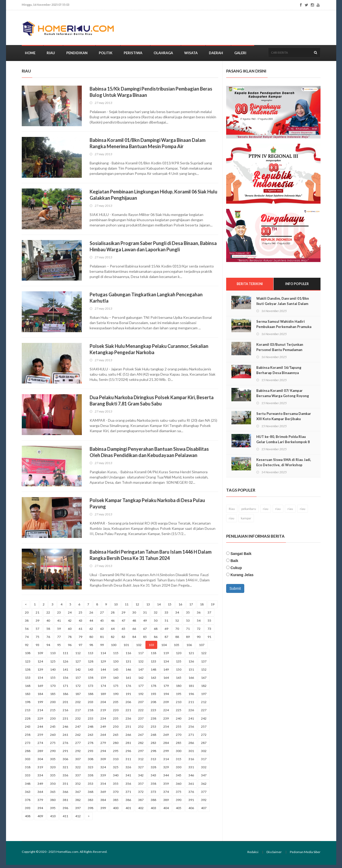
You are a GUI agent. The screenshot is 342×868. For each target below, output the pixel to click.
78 (70, 640)
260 (53, 738)
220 (116, 713)
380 (53, 803)
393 (28, 811)
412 (78, 819)
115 (116, 656)
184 (40, 697)
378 (28, 803)
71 (188, 632)
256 (191, 729)
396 (65, 811)
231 (65, 721)
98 (91, 648)
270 (179, 738)
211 (191, 705)
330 (179, 770)
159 (103, 680)
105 (177, 648)
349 (40, 786)
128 (91, 664)
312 (141, 762)
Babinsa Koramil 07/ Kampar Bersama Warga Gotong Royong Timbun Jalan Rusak (283, 399)
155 (53, 680)
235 (116, 721)
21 (37, 615)
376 (191, 795)
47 (123, 623)
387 (141, 803)
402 (141, 811)
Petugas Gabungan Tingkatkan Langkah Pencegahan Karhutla (146, 301)
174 (103, 689)
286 (191, 746)
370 (116, 795)
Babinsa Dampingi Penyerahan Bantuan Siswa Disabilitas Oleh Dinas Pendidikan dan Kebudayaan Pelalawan (149, 455)
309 (103, 762)
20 (27, 615)
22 (48, 615)
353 (91, 786)
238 (153, 721)
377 (204, 795)
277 (78, 746)
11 (127, 607)
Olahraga (163, 56)
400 (116, 811)
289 (40, 754)
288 (28, 754)
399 (103, 811)
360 (179, 786)
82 (113, 640)
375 (179, 795)
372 (141, 795)
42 (70, 623)
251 (128, 729)
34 (177, 615)
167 (204, 680)
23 (59, 615)
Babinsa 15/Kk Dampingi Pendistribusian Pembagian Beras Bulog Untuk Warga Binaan (151, 95)
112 (78, 656)
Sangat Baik (241, 557)
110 (53, 656)
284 (166, 746)
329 (166, 770)
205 (116, 705)
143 (91, 672)
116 (128, 656)
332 (204, 770)
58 (48, 632)
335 (53, 778)
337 (78, 778)
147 (141, 672)
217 (78, 713)
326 (128, 770)
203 (91, 705)
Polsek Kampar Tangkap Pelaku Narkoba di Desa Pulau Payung (147, 507)
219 (103, 713)
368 (91, 795)
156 (65, 680)
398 (91, 811)
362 (204, 786)
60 (70, 632)
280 (116, 746)
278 (91, 746)
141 (65, 672)
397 (78, 811)
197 (204, 697)
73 (209, 632)
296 (128, 754)
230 (53, 721)
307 (78, 762)
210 (179, 705)
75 (37, 640)
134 (166, 664)
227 (204, 713)
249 (103, 729)
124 (40, 664)
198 (28, 705)
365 (53, 795)
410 (53, 819)
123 (28, 664)
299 (166, 754)
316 (191, 762)
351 (65, 786)
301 (191, 754)
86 (156, 640)
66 (134, 632)
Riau (51, 56)
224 (166, 713)
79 (80, 640)
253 (153, 729)
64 (113, 632)
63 (102, 632)
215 (53, 713)
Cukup (236, 571)
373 (153, 795)
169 (40, 689)
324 (103, 770)
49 (145, 623)
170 (53, 689)
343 (153, 778)
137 (204, 664)
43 (80, 623)
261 (65, 738)
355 (116, 786)
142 (78, 672)
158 (91, 680)
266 (128, 738)
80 (91, 640)
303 (28, 762)
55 (209, 623)
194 (166, 697)
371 (128, 795)
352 (78, 786)
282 (141, 746)
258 (28, 738)
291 (65, 754)
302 (204, 754)
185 (53, 697)
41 (59, 623)
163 (153, 680)
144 (103, 672)
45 (102, 623)
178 (153, 689)
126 (65, 664)
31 (145, 615)
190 (116, 697)
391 (191, 803)
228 (28, 721)
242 (204, 721)
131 (128, 664)
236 (128, 721)
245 (53, 729)
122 (204, 656)
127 (78, 664)
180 (179, 689)
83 (123, 640)
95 (59, 648)
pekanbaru (249, 512)
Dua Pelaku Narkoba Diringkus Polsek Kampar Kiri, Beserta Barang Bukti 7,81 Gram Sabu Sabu (152, 404)
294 (103, 754)
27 (102, 615)
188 (91, 697)
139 (40, 672)
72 (199, 632)
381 (65, 803)
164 (166, 680)
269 (166, 738)
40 (48, 623)
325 (116, 770)
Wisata (191, 56)
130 (116, 664)
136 (191, 664)
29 (123, 615)
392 (204, 803)
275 (53, 746)
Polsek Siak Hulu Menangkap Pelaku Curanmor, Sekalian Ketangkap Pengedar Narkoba (149, 352)
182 (204, 689)
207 (141, 705)
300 (179, 754)
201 (65, 705)
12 (137, 607)
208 (153, 705)
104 (164, 648)
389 (166, 803)
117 (141, 656)
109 (40, 656)
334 (40, 778)
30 (134, 615)
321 (65, 770)
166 (191, 680)
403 (153, 811)
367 (78, 795)
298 (153, 754)
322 (78, 770)
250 (116, 729)
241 (191, 721)
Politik (106, 56)
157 (78, 680)
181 (191, 689)
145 (116, 672)
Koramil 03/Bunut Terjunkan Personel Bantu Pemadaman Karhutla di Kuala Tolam (280, 353)
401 (128, 811)
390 (179, 803)
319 (40, 770)
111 (65, 656)
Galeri (240, 56)
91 (209, 640)
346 (191, 778)
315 (179, 762)
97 (80, 648)
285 (179, 746)
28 (113, 615)
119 (166, 656)
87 (166, 640)
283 (153, 746)
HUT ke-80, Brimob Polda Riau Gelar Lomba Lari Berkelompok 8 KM (283, 445)
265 (116, 738)
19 (213, 607)
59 (59, 632)
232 (78, 721)
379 (40, 803)
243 (28, 729)
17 (191, 607)
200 (53, 705)
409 (40, 819)
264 (103, 738)
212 (204, 705)
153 (28, 680)
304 (40, 762)
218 (91, 713)
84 (134, 640)
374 (166, 795)
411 (65, 819)
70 (177, 632)
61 (80, 632)
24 (70, 615)
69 (166, 632)
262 (78, 738)
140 (53, 672)
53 (188, 623)
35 (188, 615)
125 (53, 664)
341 (128, 778)
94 (48, 648)
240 (179, 721)
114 (103, 656)
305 (53, 762)
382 (78, 803)
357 (141, 786)
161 (128, 680)
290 (53, 754)
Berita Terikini (250, 287)
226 (191, 713)
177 (141, 689)
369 (103, 795)
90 (199, 640)
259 (40, 738)
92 (27, 648)
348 (28, 786)
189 (103, 697)
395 (53, 811)
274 (40, 746)
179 (166, 689)
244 (40, 729)
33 (166, 615)
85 (145, 640)
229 (40, 721)
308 (91, 762)
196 (191, 697)
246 (65, 729)
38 (27, 623)
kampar (246, 521)
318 (28, 770)
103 (151, 648)
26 (91, 615)
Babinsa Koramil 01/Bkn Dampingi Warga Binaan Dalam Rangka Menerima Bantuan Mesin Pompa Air (148, 146)
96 (70, 648)
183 (28, 697)
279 (103, 746)
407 (204, 811)
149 (166, 672)
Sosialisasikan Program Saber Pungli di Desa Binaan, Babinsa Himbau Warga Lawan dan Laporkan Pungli (153, 249)
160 (116, 680)
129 (103, 664)
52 (177, 623)
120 (179, 656)
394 (40, 811)
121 (191, 656)
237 (141, 721)
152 (204, 672)
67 (145, 632)
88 (177, 640)
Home (30, 56)
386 (128, 803)
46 (113, 623)
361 (191, 786)
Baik (234, 564)
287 (204, 746)
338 (91, 778)
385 (116, 803)
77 (59, 640)
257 (204, 729)
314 (166, 762)
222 (141, 713)
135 (179, 664)
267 (141, 738)
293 (91, 754)
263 (91, 738)
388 (153, 803)
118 (153, 656)
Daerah (216, 56)
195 (179, 697)
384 (103, 803)
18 (202, 607)
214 (40, 713)
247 (78, 729)
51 (166, 623)
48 (134, 623)
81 (102, 640)
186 (65, 697)
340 (116, 778)
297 (141, 754)
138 (28, 672)
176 (128, 689)
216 (65, 713)
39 (37, 623)
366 (65, 795)
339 (103, 778)
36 (199, 615)
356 (128, 786)
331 (191, 770)
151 (191, 672)
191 (128, 697)
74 (27, 640)
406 (191, 811)
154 (40, 680)
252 (141, 729)
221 (128, 713)
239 (166, 721)
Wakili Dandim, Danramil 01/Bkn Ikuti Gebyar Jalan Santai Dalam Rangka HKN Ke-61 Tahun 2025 (283, 307)
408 (28, 819)
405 (179, 811)
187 (78, 697)
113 (91, 656)
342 (141, 778)
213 (28, 713)
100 (114, 648)
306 (65, 762)
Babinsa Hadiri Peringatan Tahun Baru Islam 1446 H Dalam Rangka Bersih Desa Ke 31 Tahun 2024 (151, 558)
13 (148, 607)
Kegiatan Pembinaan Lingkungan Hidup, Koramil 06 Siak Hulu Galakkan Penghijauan (153, 198)
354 (103, 786)
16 (180, 607)
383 (91, 803)
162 (141, 680)
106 (189, 648)
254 (166, 729)
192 (141, 697)
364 (40, 795)
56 (27, 632)
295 (116, 754)
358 (153, 786)
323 (91, 770)
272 (204, 738)
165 (179, 680)
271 (191, 738)
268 (153, 738)
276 (65, 746)
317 (204, 762)
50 (156, 623)
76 (48, 640)
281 (128, 746)
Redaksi (253, 855)
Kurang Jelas (242, 578)
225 (179, 713)
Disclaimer (274, 855)
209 (166, 705)
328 (153, 770)
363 (28, 795)
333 (28, 778)
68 (156, 632)
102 (139, 648)
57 (37, 632)
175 (116, 689)
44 (91, 623)
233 (91, 721)
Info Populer (297, 287)
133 (153, 664)
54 (199, 623)
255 (179, 729)
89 (188, 640)
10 (116, 607)
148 (153, 672)
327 (141, 770)
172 (78, 689)
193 (153, 697)
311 (128, 762)
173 (91, 689)
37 (209, 615)
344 (166, 778)
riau (266, 512)
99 (102, 648)
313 (153, 762)
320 (53, 770)
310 (116, 762)
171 (65, 689)
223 (153, 713)
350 (53, 786)
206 (128, 705)
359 (166, 786)
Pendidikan (77, 56)
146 (128, 672)
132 (141, 664)
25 (80, 615)
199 (40, 705)
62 (91, 632)
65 (123, 632)
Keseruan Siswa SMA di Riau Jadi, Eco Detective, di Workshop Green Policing (284, 468)
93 (37, 648)
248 (91, 729)
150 (179, 672)
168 (28, 689)
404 (166, 811)
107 (202, 648)
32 (156, 615)
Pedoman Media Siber (305, 855)
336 (65, 778)
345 (179, 778)
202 (78, 705)
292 (78, 754)
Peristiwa (133, 56)
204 (103, 705)
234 (103, 721)
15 (170, 607)
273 (28, 746)
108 (28, 656)
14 (159, 607)
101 (126, 648)
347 (204, 778)
